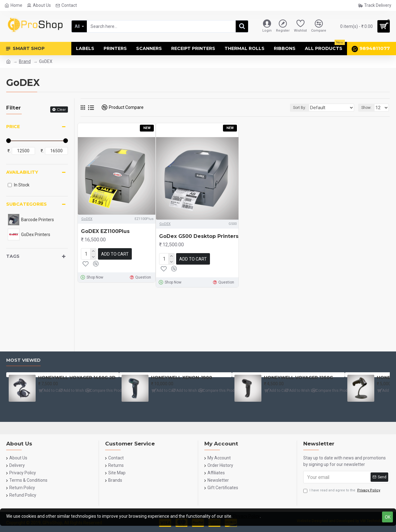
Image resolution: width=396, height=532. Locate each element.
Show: (368, 108)
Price (13, 127)
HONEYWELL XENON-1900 (182, 378)
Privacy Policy (247, 516)
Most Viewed (23, 360)
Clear (61, 109)
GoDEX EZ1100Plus (105, 231)
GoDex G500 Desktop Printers (199, 236)
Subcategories (27, 204)
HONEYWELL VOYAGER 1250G (298, 378)
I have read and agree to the (342, 491)
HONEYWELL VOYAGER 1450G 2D (77, 378)
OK (388, 517)
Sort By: (310, 108)
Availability (22, 172)
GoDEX (87, 219)
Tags (13, 256)
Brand (25, 61)
